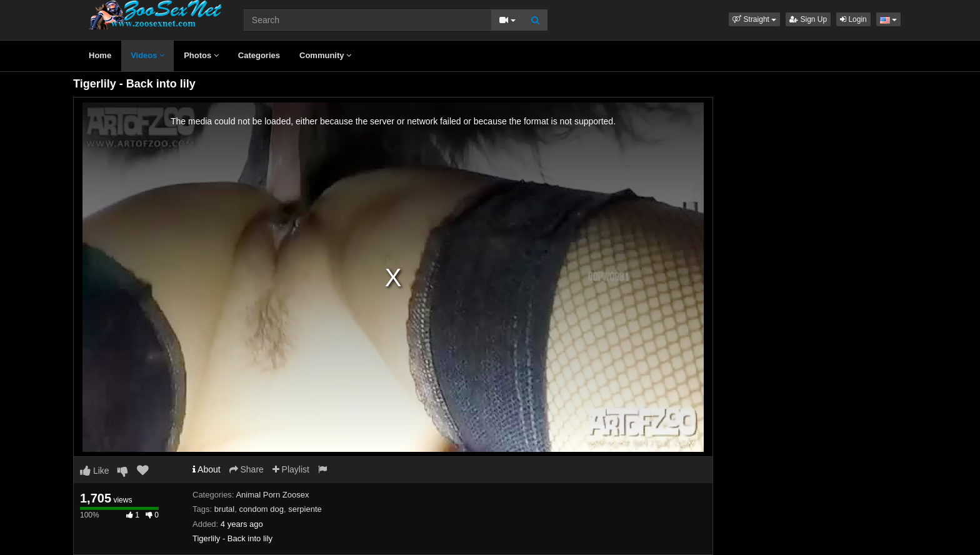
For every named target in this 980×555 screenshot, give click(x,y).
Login (853, 19)
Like (95, 471)
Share (247, 469)
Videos (147, 55)
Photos (201, 55)
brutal (225, 509)
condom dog (261, 509)
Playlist (291, 469)
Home (100, 55)
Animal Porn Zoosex (272, 495)
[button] (754, 19)
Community (325, 55)
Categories (259, 55)
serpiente (305, 509)
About (207, 469)
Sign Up (808, 19)
